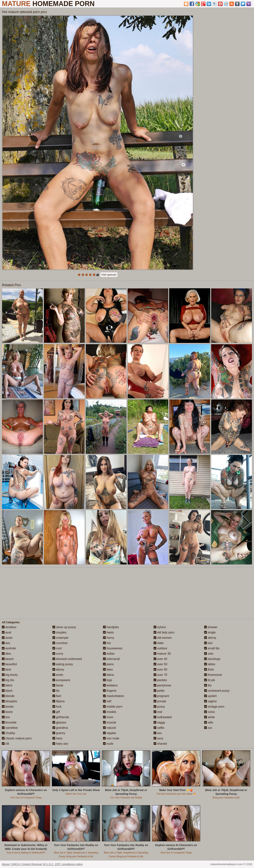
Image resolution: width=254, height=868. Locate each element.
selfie (159, 728)
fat (56, 691)
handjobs (111, 627)
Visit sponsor (109, 275)
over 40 (160, 659)
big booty (10, 675)
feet (57, 696)
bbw (6, 654)
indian (109, 654)
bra (6, 717)
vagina (210, 701)
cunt (57, 648)
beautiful (9, 664)
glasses (59, 722)
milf (107, 701)
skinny (210, 638)
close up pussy (64, 627)
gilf (56, 712)
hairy (57, 738)
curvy (58, 654)
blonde (8, 696)
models (110, 712)
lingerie (110, 691)
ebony (58, 669)
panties (160, 680)
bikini (7, 685)
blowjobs (10, 701)
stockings (212, 659)
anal (7, 632)
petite (159, 691)
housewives (113, 648)
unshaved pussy (217, 691)
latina (108, 675)
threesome (213, 675)
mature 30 (162, 654)
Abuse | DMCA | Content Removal (22, 864)
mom (108, 717)
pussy (159, 707)
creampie (60, 638)
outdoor (161, 648)
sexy (158, 738)
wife (209, 722)
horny (109, 638)
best (7, 669)
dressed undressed (67, 659)
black (7, 691)
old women (163, 638)
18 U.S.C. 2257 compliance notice (63, 864)
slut (208, 643)
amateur (9, 627)
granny (59, 733)
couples (59, 632)
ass (6, 643)
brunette (9, 722)
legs (108, 680)
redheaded (163, 717)
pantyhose (162, 685)
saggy (159, 722)
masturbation (114, 696)
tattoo (210, 664)
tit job (210, 680)
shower (211, 627)
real (158, 712)
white (209, 717)
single (210, 632)
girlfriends (61, 717)
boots (7, 712)
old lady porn (164, 632)
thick (209, 669)
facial (58, 685)
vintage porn (214, 707)
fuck (57, 707)
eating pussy (63, 664)
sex (158, 733)
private (160, 701)
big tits (8, 680)
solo (209, 654)
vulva (209, 712)
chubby (9, 733)
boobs (8, 707)
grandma (60, 728)
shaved (160, 744)
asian (7, 638)
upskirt (210, 696)
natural (109, 728)
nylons (160, 627)
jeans (108, 664)
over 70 (160, 675)
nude (108, 744)
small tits (212, 648)
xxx (208, 728)
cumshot (60, 643)
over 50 (160, 664)
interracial (111, 659)
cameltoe (10, 728)
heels (108, 632)
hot (107, 643)
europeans (61, 680)
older (159, 643)
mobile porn (113, 707)
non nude (111, 738)
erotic (58, 675)
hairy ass (60, 744)
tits (208, 685)
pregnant (161, 696)
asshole (9, 648)
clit (5, 744)
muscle (110, 722)
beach (8, 659)
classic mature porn (17, 738)
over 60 (160, 669)
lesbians (110, 685)
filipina (59, 701)
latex (108, 669)
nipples (110, 733)
